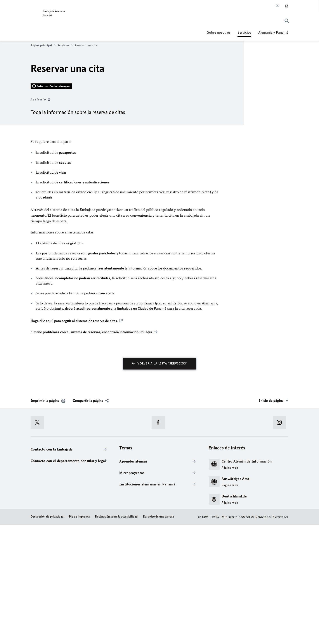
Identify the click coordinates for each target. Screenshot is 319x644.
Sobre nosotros (219, 32)
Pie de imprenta (79, 636)
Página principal (43, 45)
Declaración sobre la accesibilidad (116, 636)
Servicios (244, 32)
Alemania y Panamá (273, 32)
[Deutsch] (278, 6)
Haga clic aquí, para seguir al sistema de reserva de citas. (74, 440)
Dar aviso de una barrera (158, 636)
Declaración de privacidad (47, 636)
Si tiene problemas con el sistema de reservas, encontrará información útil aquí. (92, 451)
